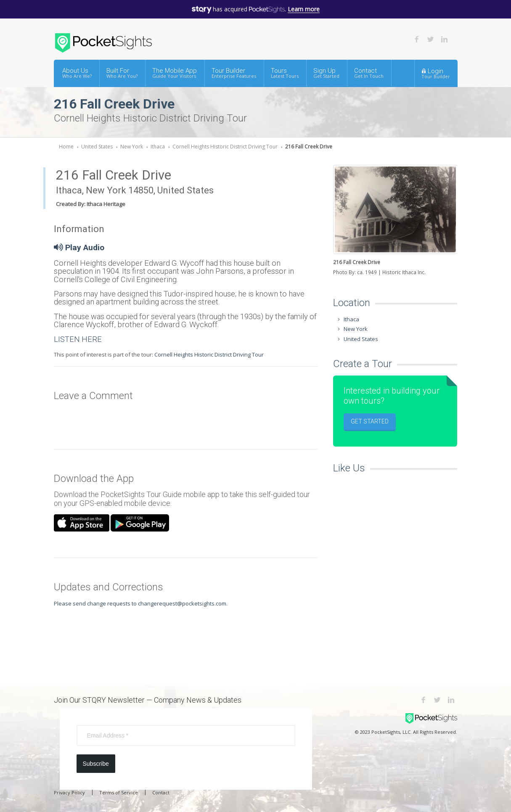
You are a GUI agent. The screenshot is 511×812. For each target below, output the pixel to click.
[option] (395, 221)
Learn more (304, 9)
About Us (77, 73)
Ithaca (158, 147)
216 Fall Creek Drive (309, 147)
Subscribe (96, 764)
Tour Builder (234, 73)
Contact (369, 73)
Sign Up (326, 73)
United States (97, 147)
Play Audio (79, 247)
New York (132, 147)
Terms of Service (119, 792)
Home (66, 147)
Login (436, 73)
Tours (285, 73)
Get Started (370, 421)
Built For (122, 73)
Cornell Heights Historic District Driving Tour (225, 147)
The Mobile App (175, 73)
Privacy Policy (69, 792)
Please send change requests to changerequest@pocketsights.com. (141, 603)
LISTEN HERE (78, 339)
